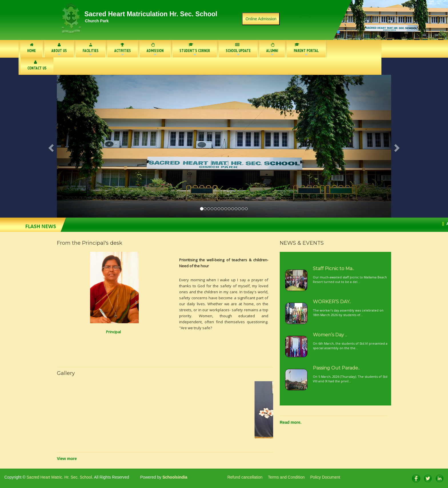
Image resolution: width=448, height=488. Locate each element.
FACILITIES (91, 50)
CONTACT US (37, 65)
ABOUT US (59, 50)
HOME (31, 48)
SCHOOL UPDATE (238, 50)
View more (67, 459)
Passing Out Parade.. (336, 368)
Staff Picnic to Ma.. (333, 269)
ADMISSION (155, 50)
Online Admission (261, 19)
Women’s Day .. (330, 335)
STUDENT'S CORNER (195, 50)
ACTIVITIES (123, 50)
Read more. (291, 422)
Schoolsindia (174, 477)
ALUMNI (272, 50)
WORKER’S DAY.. (332, 302)
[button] (82, 146)
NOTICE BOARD (346, 48)
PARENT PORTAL (304, 50)
